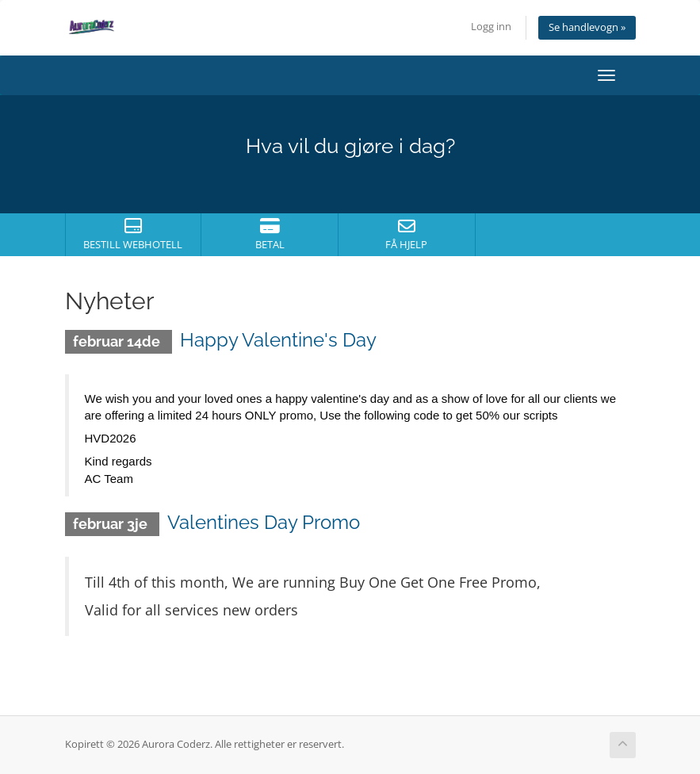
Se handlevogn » (587, 27)
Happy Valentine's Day (278, 340)
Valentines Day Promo (264, 522)
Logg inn (491, 27)
